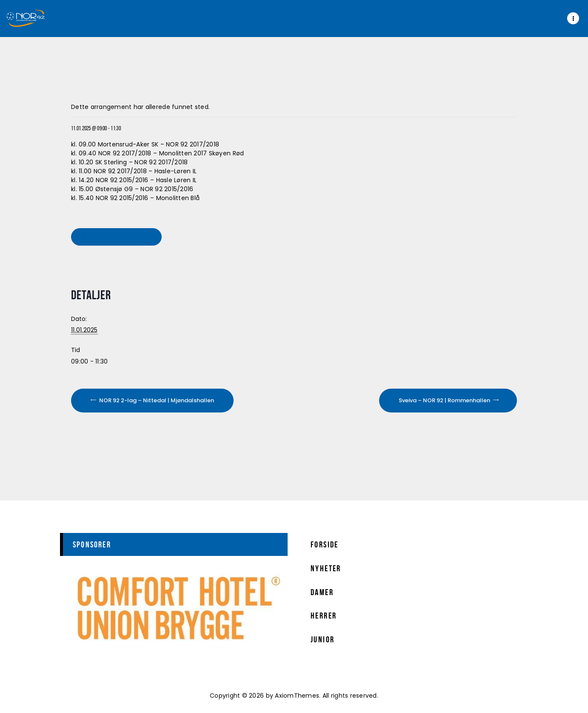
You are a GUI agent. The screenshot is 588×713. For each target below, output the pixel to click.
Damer (322, 592)
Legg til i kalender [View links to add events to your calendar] (118, 237)
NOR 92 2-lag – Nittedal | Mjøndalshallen (156, 400)
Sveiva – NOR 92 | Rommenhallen (445, 400)
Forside (325, 544)
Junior (323, 639)
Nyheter (326, 568)
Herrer (324, 616)
